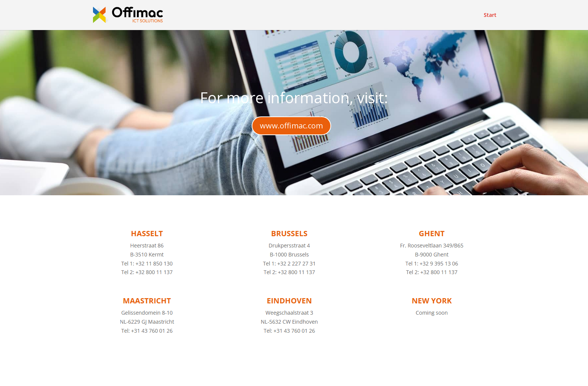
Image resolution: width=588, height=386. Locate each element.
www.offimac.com (291, 126)
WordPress (245, 376)
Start (490, 15)
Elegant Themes (156, 376)
